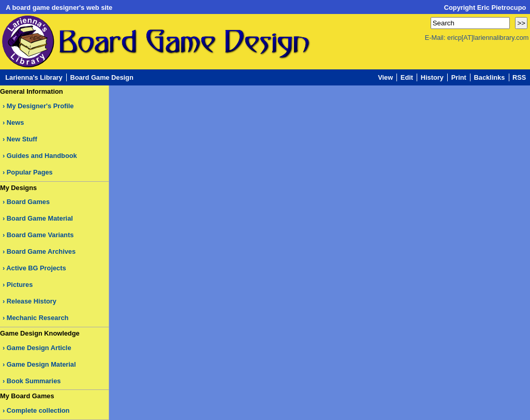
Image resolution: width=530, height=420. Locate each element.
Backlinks (490, 77)
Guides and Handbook (42, 156)
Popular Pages (30, 172)
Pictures (20, 285)
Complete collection (38, 410)
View (385, 77)
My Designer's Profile (40, 106)
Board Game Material (40, 218)
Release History (32, 301)
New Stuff (22, 139)
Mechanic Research (38, 318)
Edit (407, 77)
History (432, 77)
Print (459, 77)
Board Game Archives (41, 251)
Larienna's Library (34, 77)
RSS (519, 77)
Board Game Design (101, 77)
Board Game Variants (40, 235)
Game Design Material (41, 364)
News (15, 122)
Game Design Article (39, 348)
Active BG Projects (36, 268)
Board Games (28, 202)
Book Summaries (34, 381)
